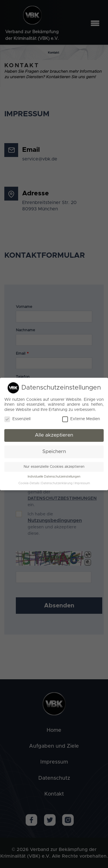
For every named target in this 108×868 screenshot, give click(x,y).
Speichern (54, 452)
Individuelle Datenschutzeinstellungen (54, 477)
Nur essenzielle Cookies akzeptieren (54, 467)
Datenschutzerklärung (57, 483)
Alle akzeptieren (54, 435)
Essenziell (17, 419)
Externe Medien (81, 419)
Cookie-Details (29, 483)
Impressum (82, 483)
